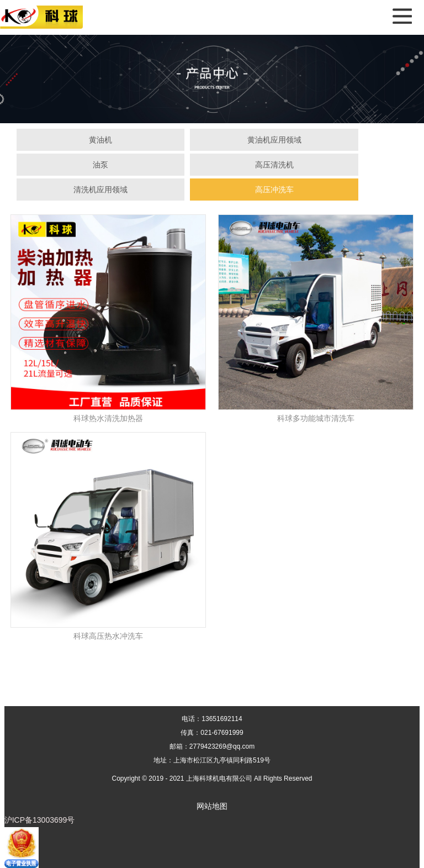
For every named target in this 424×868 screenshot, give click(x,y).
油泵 (100, 165)
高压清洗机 (274, 165)
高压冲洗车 (274, 190)
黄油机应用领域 (274, 140)
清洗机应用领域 (100, 190)
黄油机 (100, 140)
